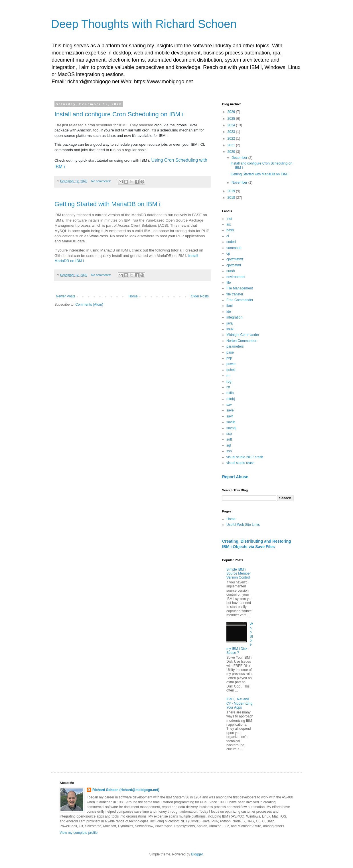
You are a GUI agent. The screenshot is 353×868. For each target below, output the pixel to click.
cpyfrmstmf (235, 259)
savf (230, 416)
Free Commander (240, 300)
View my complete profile (79, 833)
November (240, 182)
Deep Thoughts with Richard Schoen (144, 24)
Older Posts (200, 296)
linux (230, 329)
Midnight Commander (243, 335)
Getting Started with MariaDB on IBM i (107, 204)
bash (230, 230)
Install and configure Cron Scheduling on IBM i (119, 114)
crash (231, 271)
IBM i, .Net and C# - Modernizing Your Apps (239, 703)
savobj (231, 428)
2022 (232, 139)
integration (234, 317)
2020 (232, 152)
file (229, 283)
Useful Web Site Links (243, 525)
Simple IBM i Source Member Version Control (239, 574)
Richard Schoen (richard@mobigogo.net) (126, 790)
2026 (232, 112)
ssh (229, 451)
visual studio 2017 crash (245, 457)
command (234, 248)
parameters (235, 346)
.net (229, 219)
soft (229, 439)
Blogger (197, 854)
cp (228, 253)
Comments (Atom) (89, 305)
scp (229, 434)
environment (236, 277)
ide (229, 312)
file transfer (235, 294)
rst (228, 387)
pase (230, 352)
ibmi (230, 306)
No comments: (102, 181)
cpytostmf (234, 265)
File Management (240, 288)
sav (229, 405)
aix (229, 224)
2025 (232, 119)
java (230, 323)
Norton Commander (241, 341)
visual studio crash (241, 463)
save (230, 410)
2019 (232, 191)
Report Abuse (235, 477)
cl (228, 236)
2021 (232, 145)
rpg (229, 382)
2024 (232, 125)
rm (228, 376)
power (231, 364)
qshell (231, 370)
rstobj (231, 399)
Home (133, 296)
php (229, 358)
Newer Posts (66, 296)
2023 (232, 132)
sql (229, 445)
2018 (232, 198)
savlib (231, 422)
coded (231, 242)
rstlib (230, 393)
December (240, 158)
